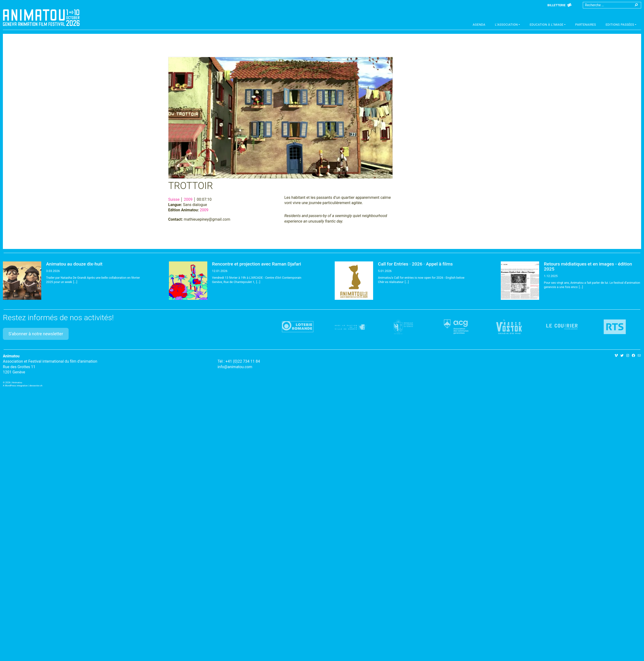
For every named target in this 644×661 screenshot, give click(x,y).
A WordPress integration (15, 386)
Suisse (174, 199)
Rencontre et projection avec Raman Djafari (257, 264)
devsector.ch (36, 386)
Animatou (41, 18)
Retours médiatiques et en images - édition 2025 (588, 266)
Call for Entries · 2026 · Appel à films (415, 264)
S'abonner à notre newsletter (36, 334)
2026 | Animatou (14, 382)
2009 (188, 199)
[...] (75, 282)
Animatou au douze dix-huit (74, 264)
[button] (508, 25)
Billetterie (557, 5)
